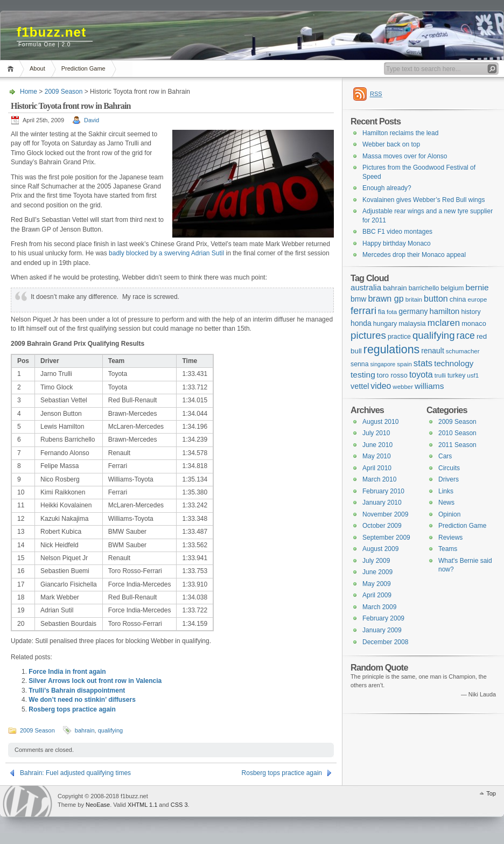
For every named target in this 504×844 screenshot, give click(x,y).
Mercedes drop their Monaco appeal (414, 255)
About (37, 68)
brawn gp (386, 298)
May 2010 (377, 456)
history (471, 312)
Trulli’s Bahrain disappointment (77, 690)
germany (413, 311)
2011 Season (457, 445)
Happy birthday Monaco (397, 243)
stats (423, 363)
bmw (358, 299)
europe (478, 299)
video (381, 386)
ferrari (363, 311)
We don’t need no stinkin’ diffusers (82, 700)
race (466, 336)
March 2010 (379, 479)
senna (359, 364)
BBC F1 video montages (397, 232)
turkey (456, 375)
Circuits (449, 468)
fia (381, 312)
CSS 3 (179, 805)
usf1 (473, 375)
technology (454, 363)
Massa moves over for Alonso (405, 156)
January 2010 (382, 503)
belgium (452, 288)
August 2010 (380, 422)
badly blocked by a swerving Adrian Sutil (166, 253)
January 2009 (382, 630)
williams (429, 386)
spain (404, 364)
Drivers (449, 479)
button (436, 298)
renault (433, 351)
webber (403, 387)
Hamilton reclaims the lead (400, 133)
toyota (421, 374)
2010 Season (457, 433)
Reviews (450, 538)
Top (491, 793)
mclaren (444, 323)
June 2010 (377, 445)
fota (392, 312)
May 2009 (377, 584)
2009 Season (64, 92)
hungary (385, 324)
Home (12, 69)
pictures (368, 335)
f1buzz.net (51, 32)
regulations (391, 350)
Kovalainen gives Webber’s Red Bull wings (423, 200)
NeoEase (98, 805)
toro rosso (392, 375)
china (458, 299)
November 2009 (385, 514)
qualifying (110, 730)
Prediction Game (83, 68)
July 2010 (376, 433)
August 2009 (380, 549)
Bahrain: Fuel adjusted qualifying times (75, 773)
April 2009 (377, 595)
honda (361, 323)
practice (399, 337)
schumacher (463, 351)
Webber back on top (391, 144)
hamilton (444, 311)
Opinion (449, 514)
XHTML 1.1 (142, 805)
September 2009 (386, 538)
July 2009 (376, 561)
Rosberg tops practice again (72, 709)
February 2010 (383, 491)
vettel (360, 386)
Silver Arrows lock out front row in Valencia (95, 681)
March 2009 (379, 607)
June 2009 (377, 572)
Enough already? (387, 188)
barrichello (424, 288)
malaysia (412, 323)
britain (414, 299)
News (446, 503)
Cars (445, 456)
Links (446, 491)
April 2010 (377, 468)
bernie (477, 287)
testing (363, 375)
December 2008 (385, 642)
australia (366, 287)
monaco (474, 323)
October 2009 (382, 526)
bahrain (85, 730)
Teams (448, 549)
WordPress (27, 801)
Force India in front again (67, 672)
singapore (383, 364)
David (92, 120)
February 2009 (383, 618)
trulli (440, 375)
